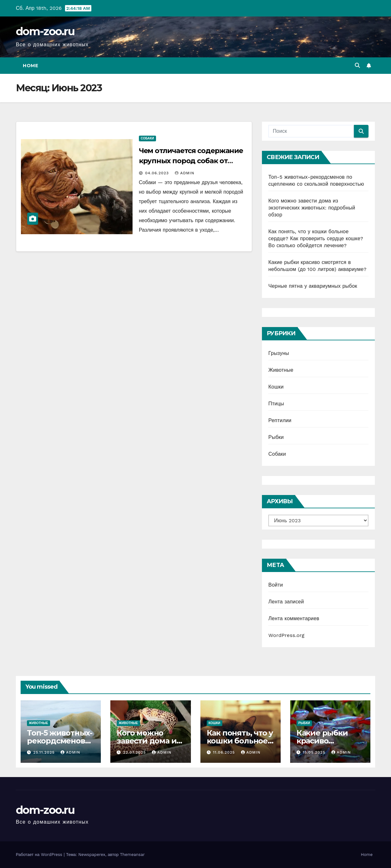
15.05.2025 (315, 752)
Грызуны (279, 353)
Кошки (276, 387)
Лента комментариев (294, 618)
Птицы (276, 404)
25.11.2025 (45, 752)
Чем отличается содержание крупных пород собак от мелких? (191, 161)
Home (30, 66)
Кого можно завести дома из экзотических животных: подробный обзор (312, 208)
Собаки (147, 138)
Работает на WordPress (40, 855)
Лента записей (286, 602)
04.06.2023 (158, 173)
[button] (357, 65)
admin (185, 173)
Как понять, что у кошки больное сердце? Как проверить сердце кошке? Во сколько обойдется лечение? (316, 238)
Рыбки (276, 437)
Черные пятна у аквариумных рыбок (313, 286)
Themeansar (132, 855)
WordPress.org (286, 635)
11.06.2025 (225, 752)
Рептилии (280, 420)
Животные (281, 370)
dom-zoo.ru (45, 31)
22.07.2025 (135, 752)
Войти (276, 585)
